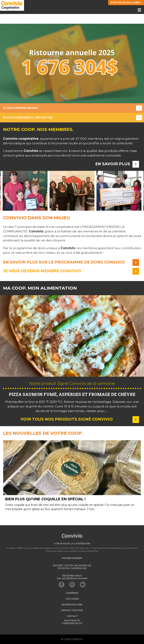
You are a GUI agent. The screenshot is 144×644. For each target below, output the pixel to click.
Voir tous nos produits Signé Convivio (80, 419)
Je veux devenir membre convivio (71, 271)
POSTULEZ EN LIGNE (126, 2)
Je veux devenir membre (72, 108)
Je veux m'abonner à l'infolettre (72, 118)
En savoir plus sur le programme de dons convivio (71, 262)
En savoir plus (117, 164)
